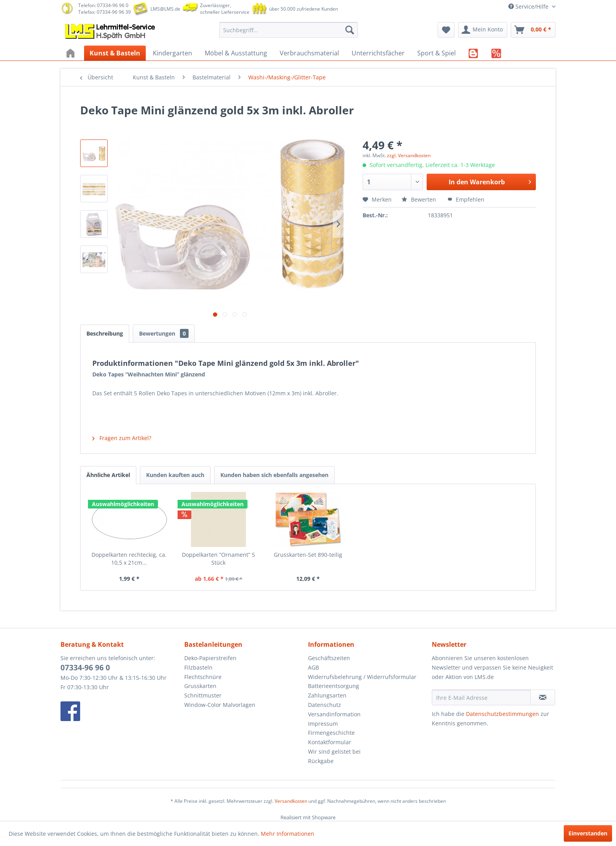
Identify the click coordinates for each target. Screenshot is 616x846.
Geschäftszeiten (329, 658)
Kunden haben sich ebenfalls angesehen (274, 475)
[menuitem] (289, 30)
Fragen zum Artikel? (122, 438)
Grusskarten (200, 686)
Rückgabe (321, 761)
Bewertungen (164, 333)
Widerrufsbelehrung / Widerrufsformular (362, 677)
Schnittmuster (203, 695)
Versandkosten (291, 801)
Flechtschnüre (203, 677)
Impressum (323, 724)
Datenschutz (324, 705)
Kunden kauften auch (175, 475)
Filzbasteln (198, 667)
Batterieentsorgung (334, 686)
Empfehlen (466, 199)
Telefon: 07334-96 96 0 (103, 5)
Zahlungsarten (327, 695)
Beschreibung (105, 333)
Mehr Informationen (288, 834)
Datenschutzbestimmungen (502, 714)
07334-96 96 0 (85, 668)
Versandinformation (334, 714)
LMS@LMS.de (165, 9)
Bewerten (420, 199)
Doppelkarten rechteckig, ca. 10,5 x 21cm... (129, 559)
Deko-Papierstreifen (210, 658)
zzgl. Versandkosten (409, 155)
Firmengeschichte (331, 733)
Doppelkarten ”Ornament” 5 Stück (218, 559)
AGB (313, 667)
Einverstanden (588, 833)
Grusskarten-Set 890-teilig (308, 555)
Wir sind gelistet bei (334, 751)
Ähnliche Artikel (108, 475)
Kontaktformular (330, 742)
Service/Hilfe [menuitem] (529, 6)
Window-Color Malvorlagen (220, 705)
